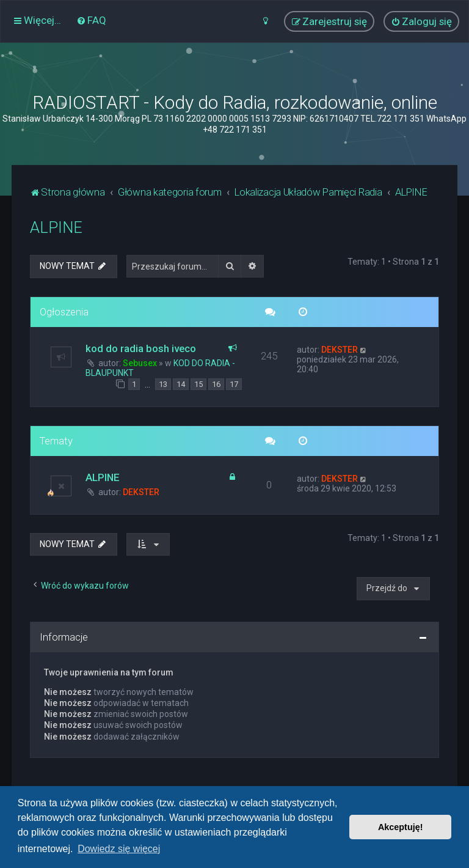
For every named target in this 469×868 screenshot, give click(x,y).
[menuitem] (91, 20)
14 (181, 384)
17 (234, 384)
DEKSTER (340, 350)
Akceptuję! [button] (401, 827)
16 (216, 384)
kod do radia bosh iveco (141, 348)
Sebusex (140, 363)
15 (198, 384)
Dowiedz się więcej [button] (119, 849)
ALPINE (56, 228)
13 (163, 384)
